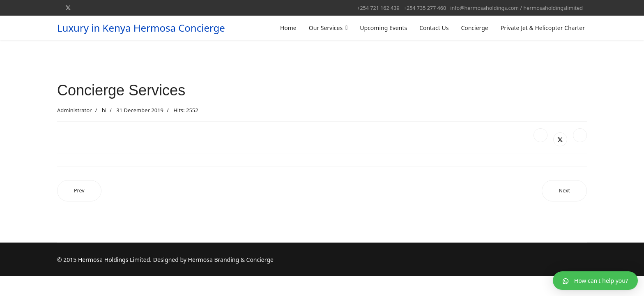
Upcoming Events (383, 28)
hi (104, 110)
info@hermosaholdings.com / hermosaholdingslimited (516, 8)
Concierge (474, 28)
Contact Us (434, 28)
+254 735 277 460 (425, 8)
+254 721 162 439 (378, 8)
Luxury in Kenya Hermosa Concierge (141, 28)
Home (288, 28)
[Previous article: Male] (79, 191)
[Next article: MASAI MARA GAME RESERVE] (564, 191)
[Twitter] (68, 8)
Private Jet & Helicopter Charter (543, 28)
